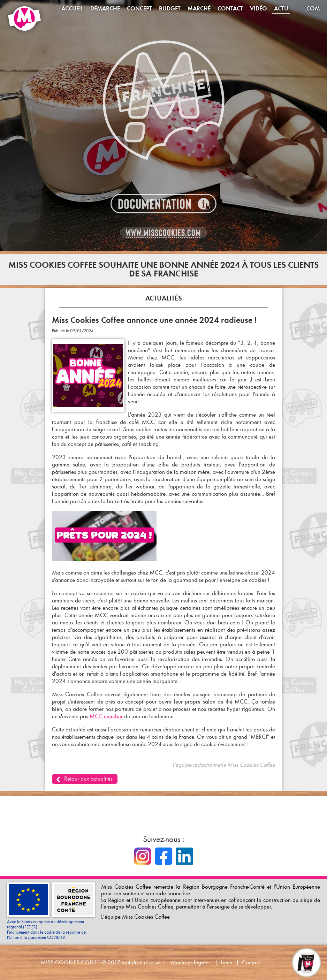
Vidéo (258, 9)
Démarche (105, 9)
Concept (139, 9)
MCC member (106, 716)
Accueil (72, 9)
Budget (170, 9)
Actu (281, 9)
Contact (230, 9)
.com (313, 9)
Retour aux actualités (88, 779)
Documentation (155, 204)
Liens (226, 962)
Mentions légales (191, 962)
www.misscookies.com (163, 233)
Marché (199, 9)
